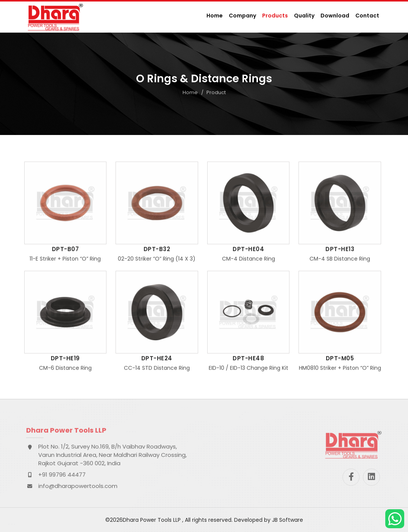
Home (215, 16)
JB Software (288, 520)
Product (216, 93)
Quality (304, 16)
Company (242, 16)
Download (335, 16)
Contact (367, 16)
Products (275, 16)
